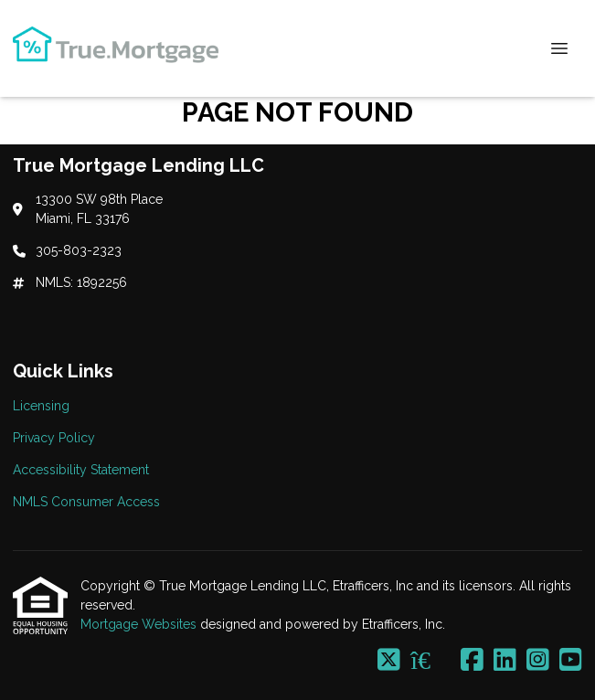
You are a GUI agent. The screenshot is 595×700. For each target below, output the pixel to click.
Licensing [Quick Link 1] (41, 406)
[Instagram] (538, 661)
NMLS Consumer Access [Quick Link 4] (86, 502)
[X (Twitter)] (389, 661)
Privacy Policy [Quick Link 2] (54, 438)
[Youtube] (571, 661)
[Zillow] (430, 661)
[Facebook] (472, 661)
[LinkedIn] (505, 661)
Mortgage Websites (140, 624)
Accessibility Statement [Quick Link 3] (81, 470)
